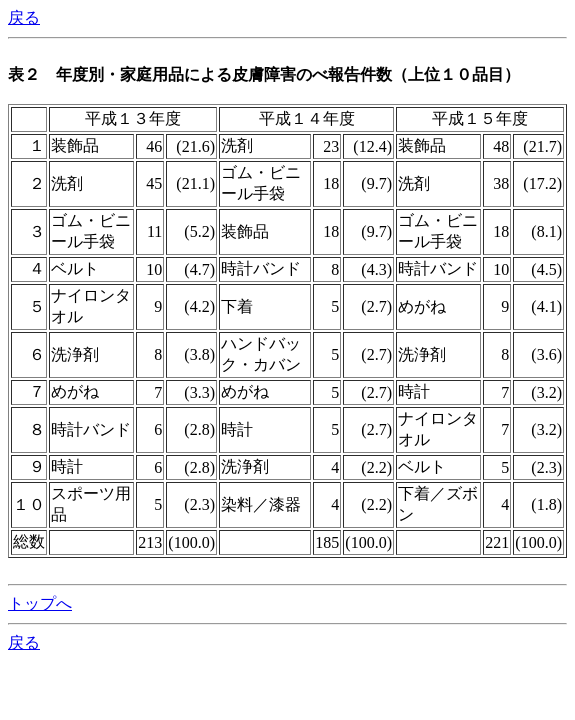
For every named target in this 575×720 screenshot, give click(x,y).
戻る (24, 17)
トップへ (40, 603)
